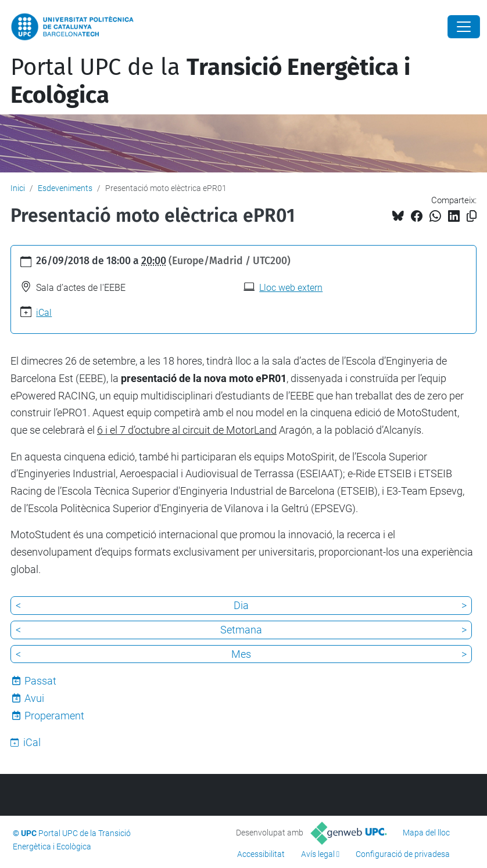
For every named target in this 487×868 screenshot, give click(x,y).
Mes (241, 654)
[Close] (464, 27)
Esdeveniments (65, 188)
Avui (34, 698)
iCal (44, 313)
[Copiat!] (472, 216)
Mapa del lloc (426, 833)
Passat (40, 681)
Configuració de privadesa (403, 854)
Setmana (241, 630)
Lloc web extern (291, 288)
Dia (241, 605)
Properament (54, 716)
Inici (18, 188)
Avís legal (318, 854)
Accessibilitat (261, 854)
